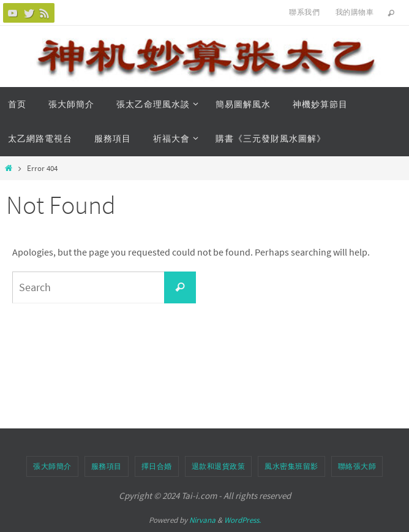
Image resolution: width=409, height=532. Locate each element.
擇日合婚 (157, 466)
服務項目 (107, 466)
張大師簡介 (52, 466)
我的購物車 (355, 12)
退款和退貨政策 (219, 466)
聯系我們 (304, 12)
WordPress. (242, 520)
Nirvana (202, 520)
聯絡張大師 (357, 466)
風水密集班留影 (291, 466)
